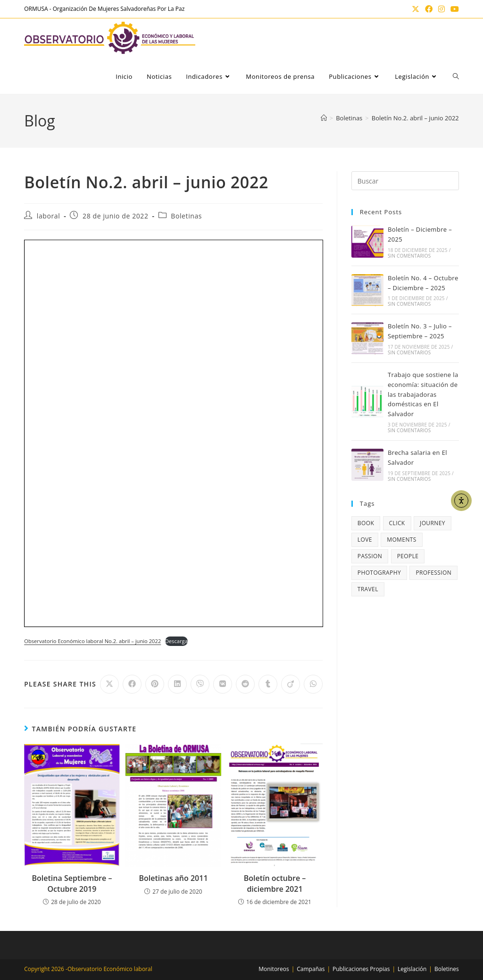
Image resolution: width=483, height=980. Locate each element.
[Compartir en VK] (223, 684)
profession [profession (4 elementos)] (433, 573)
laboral (49, 216)
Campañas (311, 969)
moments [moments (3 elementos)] (402, 540)
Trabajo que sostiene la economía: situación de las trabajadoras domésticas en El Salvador (423, 394)
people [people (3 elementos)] (408, 556)
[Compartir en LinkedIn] (177, 684)
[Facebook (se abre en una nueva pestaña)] (429, 9)
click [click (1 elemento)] (397, 523)
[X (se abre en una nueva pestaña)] (416, 9)
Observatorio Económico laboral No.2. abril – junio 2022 (92, 641)
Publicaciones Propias (361, 969)
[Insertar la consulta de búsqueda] (405, 181)
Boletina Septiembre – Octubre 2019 (72, 883)
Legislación (412, 969)
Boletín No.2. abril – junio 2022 (415, 118)
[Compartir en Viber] (200, 684)
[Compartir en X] (109, 684)
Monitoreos (274, 969)
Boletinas (186, 216)
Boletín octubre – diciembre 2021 (275, 883)
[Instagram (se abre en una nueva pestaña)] (441, 9)
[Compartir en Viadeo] (291, 684)
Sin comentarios (409, 256)
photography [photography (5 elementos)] (379, 573)
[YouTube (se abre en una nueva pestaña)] (453, 9)
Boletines (447, 969)
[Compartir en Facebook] (132, 684)
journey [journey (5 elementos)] (433, 523)
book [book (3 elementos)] (366, 523)
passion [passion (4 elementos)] (370, 556)
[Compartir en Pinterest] (155, 684)
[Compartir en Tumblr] (268, 684)
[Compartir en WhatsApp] (313, 684)
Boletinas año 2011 (173, 878)
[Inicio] (324, 118)
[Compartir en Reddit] (245, 684)
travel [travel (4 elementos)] (368, 589)
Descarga (176, 641)
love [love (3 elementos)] (365, 540)
